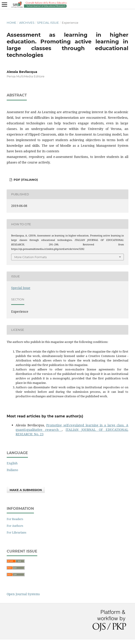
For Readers (15, 519)
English (12, 463)
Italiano (12, 470)
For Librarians (17, 532)
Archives (27, 23)
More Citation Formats (30, 257)
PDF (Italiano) (25, 180)
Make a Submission (26, 490)
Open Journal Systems (23, 594)
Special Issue (48, 23)
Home (11, 23)
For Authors (15, 526)
